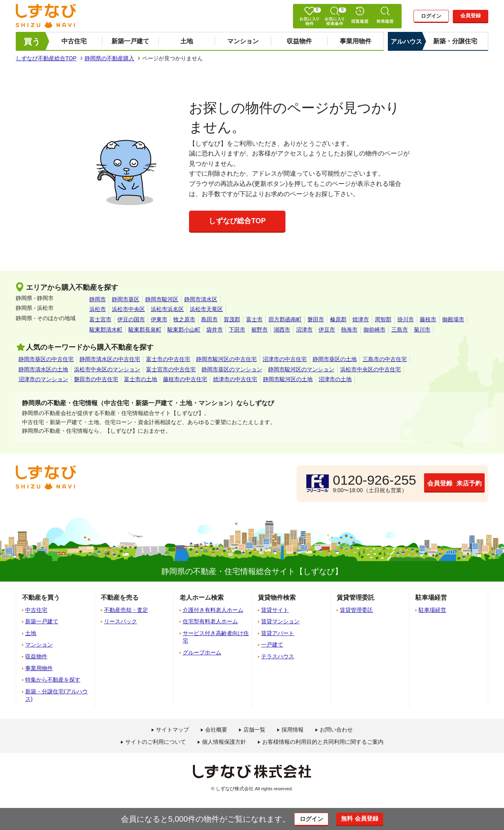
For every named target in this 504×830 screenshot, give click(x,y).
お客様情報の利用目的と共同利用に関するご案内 (323, 742)
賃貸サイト (275, 610)
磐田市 (316, 319)
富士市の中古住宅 (168, 359)
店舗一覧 (254, 730)
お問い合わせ (336, 730)
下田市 (237, 330)
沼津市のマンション (43, 379)
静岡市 (98, 299)
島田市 (209, 319)
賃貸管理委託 (356, 610)
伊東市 (159, 319)
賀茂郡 (232, 319)
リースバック (120, 621)
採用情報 (293, 730)
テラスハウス (278, 656)
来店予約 (447, 483)
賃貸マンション (280, 621)
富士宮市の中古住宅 (171, 369)
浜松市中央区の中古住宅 (371, 369)
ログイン (431, 17)
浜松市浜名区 (167, 309)
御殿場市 (453, 319)
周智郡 (383, 319)
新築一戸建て (130, 41)
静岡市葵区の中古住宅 (46, 359)
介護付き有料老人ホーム (213, 610)
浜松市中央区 (128, 309)
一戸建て (272, 645)
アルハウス (406, 42)
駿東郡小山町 (184, 330)
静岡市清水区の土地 (43, 369)
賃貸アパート (278, 633)
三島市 (400, 330)
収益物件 (299, 41)
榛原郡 (338, 319)
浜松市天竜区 (206, 309)
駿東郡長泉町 (145, 330)
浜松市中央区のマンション (107, 369)
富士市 (254, 319)
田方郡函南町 (285, 319)
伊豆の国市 (131, 319)
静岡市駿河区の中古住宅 (226, 359)
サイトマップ (172, 730)
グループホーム (202, 652)
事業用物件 (356, 41)
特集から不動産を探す (53, 680)
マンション (243, 41)
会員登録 (471, 16)
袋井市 (215, 330)
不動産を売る (120, 597)
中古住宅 (74, 41)
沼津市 (304, 330)
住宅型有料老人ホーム (210, 621)
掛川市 (406, 319)
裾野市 (259, 330)
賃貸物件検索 (277, 597)
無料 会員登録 (367, 819)
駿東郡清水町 (106, 330)
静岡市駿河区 (162, 299)
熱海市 (349, 330)
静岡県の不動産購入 (109, 58)
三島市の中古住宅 (385, 359)
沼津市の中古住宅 (285, 359)
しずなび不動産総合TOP (46, 58)
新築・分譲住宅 (455, 41)
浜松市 (98, 309)
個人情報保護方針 (224, 742)
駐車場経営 (432, 610)
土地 (187, 41)
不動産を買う (41, 597)
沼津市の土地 (335, 379)
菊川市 (422, 330)
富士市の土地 (141, 379)
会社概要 (216, 730)
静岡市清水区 (201, 299)
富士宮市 (100, 319)
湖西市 (282, 330)
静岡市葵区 (126, 299)
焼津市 (361, 319)
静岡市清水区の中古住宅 (110, 359)
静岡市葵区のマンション (232, 369)
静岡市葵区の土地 (335, 359)
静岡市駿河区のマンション (301, 369)
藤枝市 (428, 319)
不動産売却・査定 (126, 610)
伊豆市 (327, 330)
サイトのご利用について (156, 742)
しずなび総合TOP (237, 221)
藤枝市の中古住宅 (185, 379)
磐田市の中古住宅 (96, 379)
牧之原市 (184, 319)
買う (32, 42)
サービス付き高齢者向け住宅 (216, 637)
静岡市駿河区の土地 (288, 379)
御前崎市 (374, 330)
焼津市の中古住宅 (235, 379)
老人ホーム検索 (202, 597)
